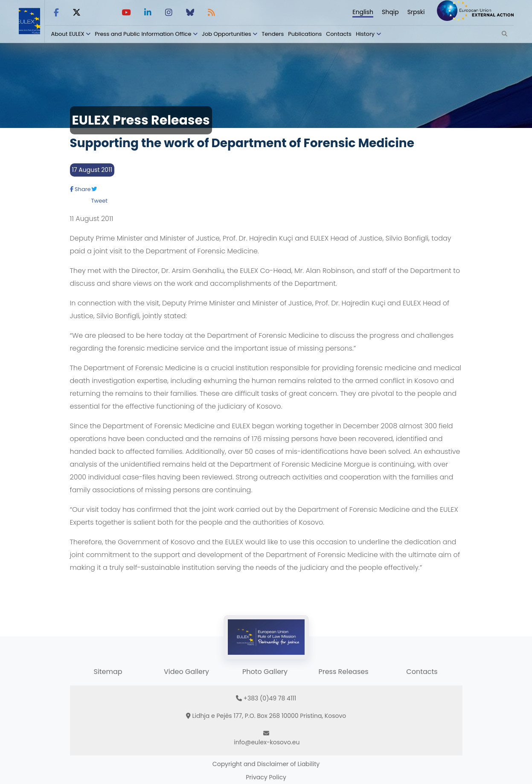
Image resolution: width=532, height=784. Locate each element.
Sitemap (108, 672)
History (365, 34)
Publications (305, 34)
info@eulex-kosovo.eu (267, 742)
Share (80, 189)
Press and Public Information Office (143, 34)
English (363, 12)
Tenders (273, 34)
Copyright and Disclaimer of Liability (266, 764)
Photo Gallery (265, 672)
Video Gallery (186, 672)
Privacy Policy (266, 777)
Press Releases (343, 672)
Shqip (390, 12)
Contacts (339, 34)
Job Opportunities (227, 34)
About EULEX (68, 34)
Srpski (416, 12)
